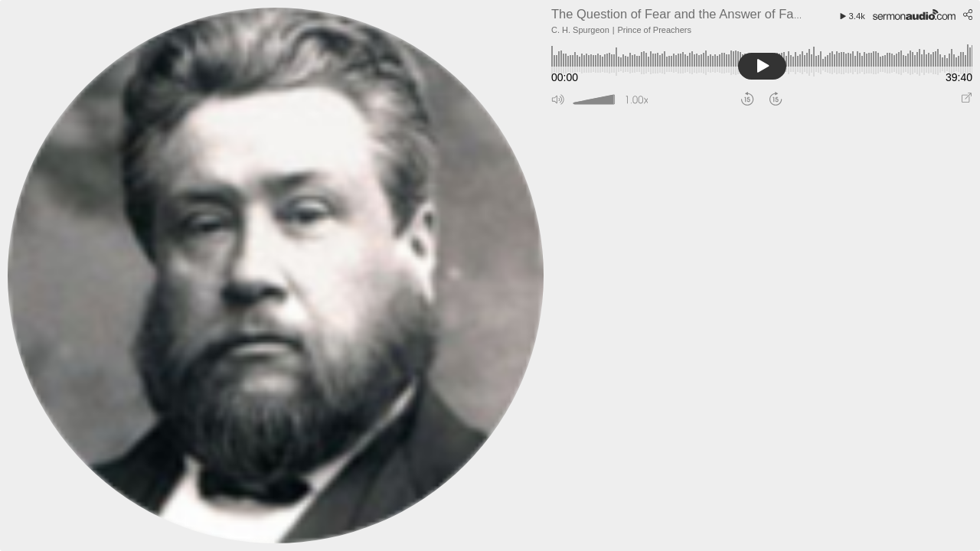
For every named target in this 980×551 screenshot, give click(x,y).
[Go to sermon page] (679, 14)
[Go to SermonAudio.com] (914, 14)
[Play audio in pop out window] (967, 100)
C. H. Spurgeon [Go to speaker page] (580, 30)
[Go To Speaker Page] (279, 275)
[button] (559, 101)
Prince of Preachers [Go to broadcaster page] (654, 30)
